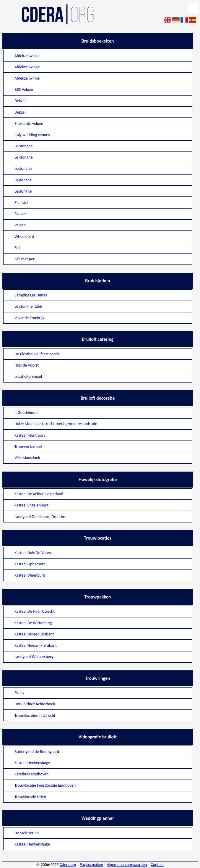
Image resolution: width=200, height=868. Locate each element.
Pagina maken (91, 865)
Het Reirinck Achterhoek (35, 704)
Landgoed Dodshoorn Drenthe (40, 517)
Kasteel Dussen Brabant (34, 634)
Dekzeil (21, 101)
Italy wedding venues (32, 135)
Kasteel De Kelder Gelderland (39, 494)
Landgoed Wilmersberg (34, 657)
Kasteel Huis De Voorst (33, 553)
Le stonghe (24, 146)
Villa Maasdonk (27, 458)
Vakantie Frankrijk (29, 318)
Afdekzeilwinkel (27, 56)
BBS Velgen (24, 89)
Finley (19, 693)
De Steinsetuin (27, 833)
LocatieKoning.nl (28, 376)
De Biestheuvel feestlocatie (37, 354)
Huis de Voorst (27, 365)
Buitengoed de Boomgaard (37, 752)
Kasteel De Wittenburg (33, 623)
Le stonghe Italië (28, 306)
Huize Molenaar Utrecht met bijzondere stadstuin (56, 424)
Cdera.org (68, 865)
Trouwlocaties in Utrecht (35, 715)
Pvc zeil (21, 214)
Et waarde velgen (29, 124)
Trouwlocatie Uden (30, 797)
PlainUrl (21, 203)
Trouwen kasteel (28, 447)
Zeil (17, 248)
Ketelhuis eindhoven (31, 774)
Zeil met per (25, 259)
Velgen (20, 225)
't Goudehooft (26, 413)
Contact (157, 865)
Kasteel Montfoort (30, 435)
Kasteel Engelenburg (31, 505)
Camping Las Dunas (31, 295)
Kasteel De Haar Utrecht (35, 611)
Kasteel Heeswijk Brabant (36, 645)
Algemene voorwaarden (127, 865)
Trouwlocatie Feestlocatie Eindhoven (45, 785)
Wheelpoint (24, 237)
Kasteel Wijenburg (30, 575)
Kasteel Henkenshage (32, 763)
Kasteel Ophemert (30, 564)
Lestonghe (23, 168)
